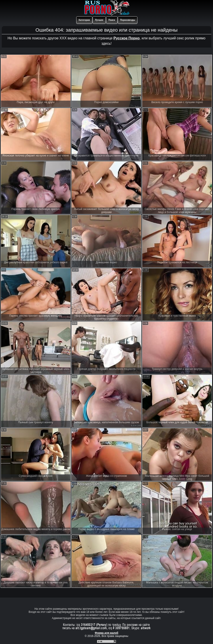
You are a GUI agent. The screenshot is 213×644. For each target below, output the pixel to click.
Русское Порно (127, 38)
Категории (84, 20)
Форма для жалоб (107, 633)
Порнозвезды (128, 20)
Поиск (112, 20)
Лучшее (99, 20)
